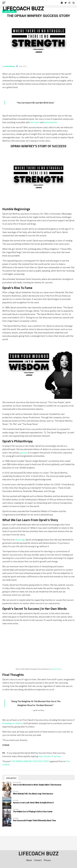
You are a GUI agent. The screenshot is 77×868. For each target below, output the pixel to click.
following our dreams (12, 723)
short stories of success (50, 756)
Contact (38, 860)
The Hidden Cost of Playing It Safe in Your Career (33, 812)
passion (24, 453)
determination (51, 122)
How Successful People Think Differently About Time (34, 820)
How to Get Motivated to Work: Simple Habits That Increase (37, 785)
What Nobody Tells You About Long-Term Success (33, 794)
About (29, 860)
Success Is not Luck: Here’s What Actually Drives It (33, 803)
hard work (35, 122)
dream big (20, 540)
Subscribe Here (56, 669)
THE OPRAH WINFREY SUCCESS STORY (30, 761)
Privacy (47, 860)
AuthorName (10, 66)
